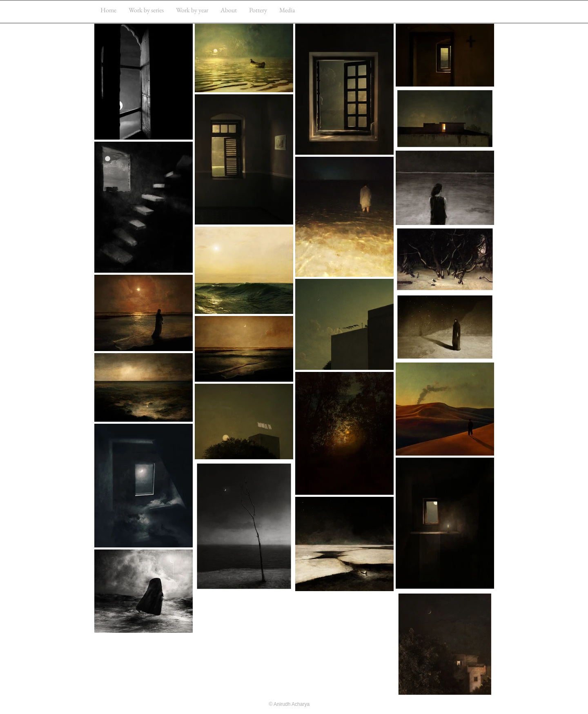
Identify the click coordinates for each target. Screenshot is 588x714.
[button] (146, 10)
